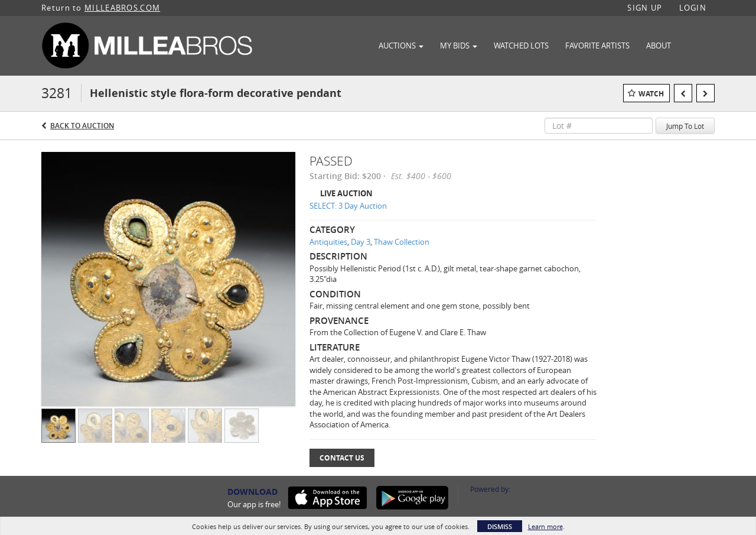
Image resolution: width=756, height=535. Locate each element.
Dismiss (500, 526)
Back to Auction (82, 126)
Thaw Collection (402, 242)
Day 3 (361, 242)
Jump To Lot (685, 126)
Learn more (545, 526)
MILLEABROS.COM (122, 8)
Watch (651, 94)
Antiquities (328, 242)
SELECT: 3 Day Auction (348, 206)
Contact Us (342, 458)
